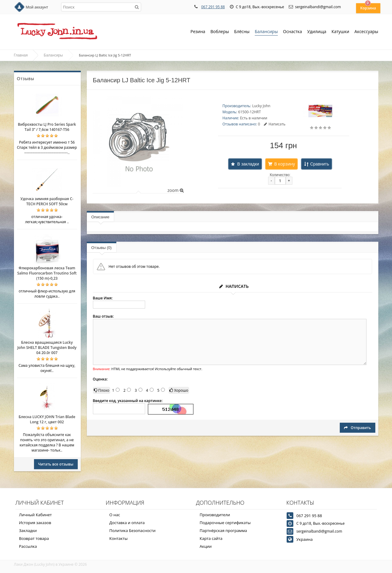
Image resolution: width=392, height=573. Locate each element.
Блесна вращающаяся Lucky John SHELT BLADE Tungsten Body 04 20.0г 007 (47, 348)
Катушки (341, 32)
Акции (206, 546)
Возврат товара (34, 538)
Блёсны (242, 32)
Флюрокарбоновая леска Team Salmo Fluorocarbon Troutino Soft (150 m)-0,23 (47, 273)
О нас (115, 515)
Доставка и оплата (127, 523)
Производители (215, 515)
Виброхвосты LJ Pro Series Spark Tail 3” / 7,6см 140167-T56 (47, 127)
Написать (275, 124)
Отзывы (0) (102, 248)
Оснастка (293, 32)
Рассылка (28, 546)
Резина (198, 32)
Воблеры (220, 32)
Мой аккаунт (37, 7)
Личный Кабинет (36, 515)
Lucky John (261, 106)
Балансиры (266, 32)
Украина (305, 539)
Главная (21, 55)
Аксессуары (366, 31)
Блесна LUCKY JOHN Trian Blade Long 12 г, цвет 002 (47, 419)
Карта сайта (211, 538)
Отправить (357, 428)
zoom (175, 190)
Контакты (118, 538)
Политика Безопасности (132, 530)
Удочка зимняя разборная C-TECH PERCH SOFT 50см (47, 201)
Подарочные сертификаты (225, 523)
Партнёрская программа (223, 530)
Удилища (317, 32)
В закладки (248, 164)
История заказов (35, 523)
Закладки (28, 530)
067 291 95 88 (213, 7)
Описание (101, 217)
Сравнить (319, 164)
